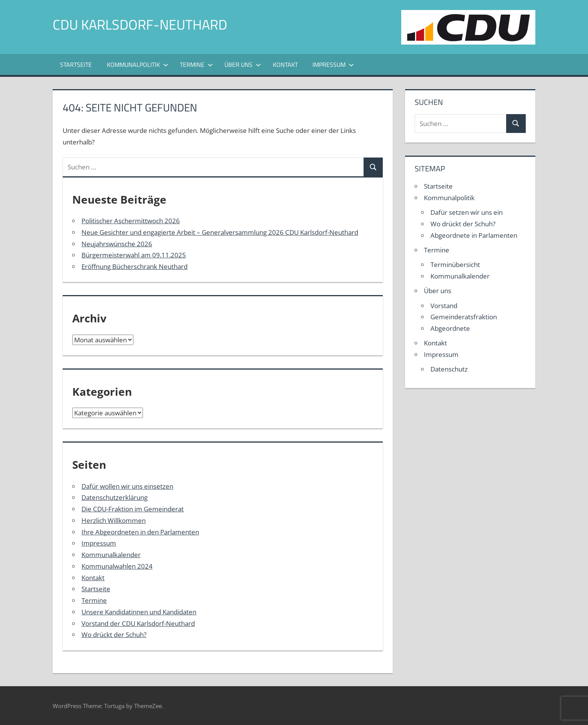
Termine (196, 65)
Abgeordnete (450, 328)
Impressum (333, 65)
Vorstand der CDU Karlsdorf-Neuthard (138, 623)
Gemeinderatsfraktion (464, 317)
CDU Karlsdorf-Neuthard (140, 24)
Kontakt (285, 65)
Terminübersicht (455, 265)
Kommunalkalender (111, 555)
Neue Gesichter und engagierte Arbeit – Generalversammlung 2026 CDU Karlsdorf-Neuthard (220, 232)
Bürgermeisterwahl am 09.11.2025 (134, 255)
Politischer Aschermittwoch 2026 (131, 221)
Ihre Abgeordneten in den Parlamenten (140, 532)
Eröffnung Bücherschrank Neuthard (135, 266)
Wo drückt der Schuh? (114, 635)
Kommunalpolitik (138, 65)
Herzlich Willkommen (114, 520)
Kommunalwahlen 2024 (117, 566)
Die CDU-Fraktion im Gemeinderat (133, 509)
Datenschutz (449, 369)
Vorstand (444, 306)
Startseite (76, 65)
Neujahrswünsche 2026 (117, 244)
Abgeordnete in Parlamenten (474, 235)
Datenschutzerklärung (115, 497)
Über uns (243, 65)
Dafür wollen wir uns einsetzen (127, 486)
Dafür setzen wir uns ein (467, 212)
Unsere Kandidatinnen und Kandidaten (139, 612)
